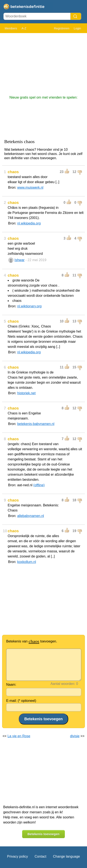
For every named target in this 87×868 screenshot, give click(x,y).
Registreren (62, 28)
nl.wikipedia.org (29, 223)
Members (11, 28)
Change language (66, 856)
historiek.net (26, 393)
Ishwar (20, 260)
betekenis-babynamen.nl (36, 424)
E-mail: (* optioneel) (21, 701)
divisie (75, 736)
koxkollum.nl (27, 562)
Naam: (11, 685)
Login (77, 28)
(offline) (39, 485)
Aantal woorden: (63, 684)
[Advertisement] (43, 62)
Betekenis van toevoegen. (32, 641)
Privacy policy (17, 856)
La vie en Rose (19, 736)
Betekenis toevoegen (43, 834)
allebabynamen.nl (31, 516)
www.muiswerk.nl (30, 187)
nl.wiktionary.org (29, 306)
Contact (40, 856)
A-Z (24, 28)
